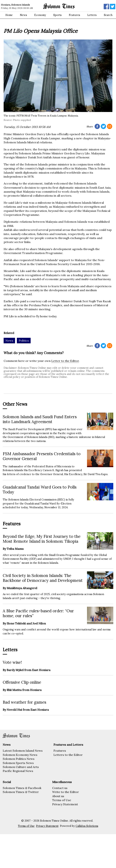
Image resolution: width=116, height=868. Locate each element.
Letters (92, 15)
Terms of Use (62, 800)
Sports (57, 15)
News (23, 15)
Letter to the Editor (65, 361)
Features (74, 15)
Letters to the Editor (68, 755)
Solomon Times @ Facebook (22, 788)
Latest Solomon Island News (23, 751)
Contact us (60, 788)
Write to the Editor (66, 792)
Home (9, 15)
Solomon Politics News (19, 759)
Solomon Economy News (20, 755)
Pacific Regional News (18, 771)
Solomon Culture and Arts (21, 767)
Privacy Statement (65, 804)
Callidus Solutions (87, 826)
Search (108, 15)
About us (58, 796)
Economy (40, 15)
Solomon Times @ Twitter (21, 792)
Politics (24, 340)
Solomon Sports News (18, 763)
